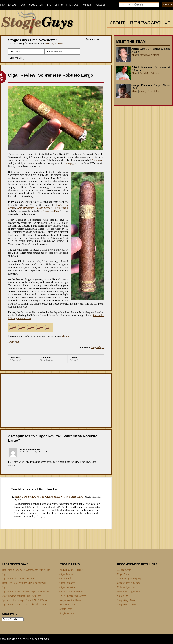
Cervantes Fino (51, 211)
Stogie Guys (97, 347)
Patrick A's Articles (149, 55)
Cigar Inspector (67, 587)
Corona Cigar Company (129, 579)
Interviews (72, 5)
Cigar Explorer (67, 583)
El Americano (61, 208)
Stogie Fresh (66, 609)
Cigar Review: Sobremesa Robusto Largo (51, 75)
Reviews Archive (150, 23)
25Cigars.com (124, 570)
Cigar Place (123, 574)
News (23, 5)
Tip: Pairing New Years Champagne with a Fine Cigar (26, 572)
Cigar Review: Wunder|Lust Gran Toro (21, 596)
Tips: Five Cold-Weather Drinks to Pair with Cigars (24, 585)
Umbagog (69, 163)
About (117, 23)
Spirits (59, 5)
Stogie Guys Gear (126, 600)
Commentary (36, 5)
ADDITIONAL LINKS (71, 570)
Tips (49, 5)
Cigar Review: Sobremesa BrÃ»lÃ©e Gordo (24, 605)
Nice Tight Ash (67, 605)
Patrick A (14, 342)
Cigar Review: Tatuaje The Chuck (19, 579)
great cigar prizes (54, 44)
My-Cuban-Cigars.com (129, 592)
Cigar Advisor (67, 574)
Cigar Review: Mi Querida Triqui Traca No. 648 (26, 592)
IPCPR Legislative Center (73, 596)
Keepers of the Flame (70, 600)
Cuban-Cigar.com (126, 587)
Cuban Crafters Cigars (128, 583)
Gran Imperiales (25, 208)
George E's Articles (149, 91)
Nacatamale (98, 160)
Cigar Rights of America (72, 592)
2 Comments (16, 360)
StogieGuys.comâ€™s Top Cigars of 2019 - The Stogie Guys (49, 497)
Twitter (87, 5)
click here (67, 336)
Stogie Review (67, 613)
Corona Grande (44, 208)
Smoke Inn (123, 596)
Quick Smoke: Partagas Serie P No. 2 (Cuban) (25, 600)
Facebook (100, 5)
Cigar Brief (65, 579)
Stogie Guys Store (126, 605)
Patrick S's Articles (149, 73)
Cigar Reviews (8, 5)
